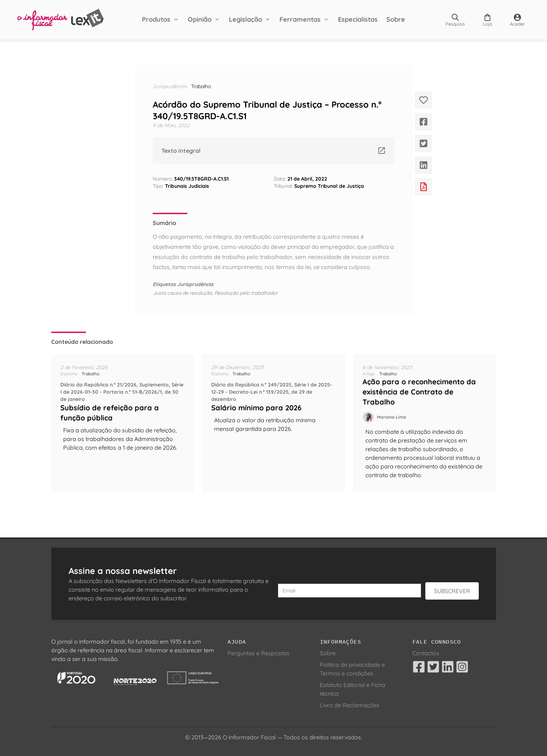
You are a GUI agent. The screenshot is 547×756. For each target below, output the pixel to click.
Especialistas (358, 19)
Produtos (156, 19)
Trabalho (201, 86)
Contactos (426, 653)
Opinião (200, 19)
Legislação (246, 19)
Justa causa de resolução (182, 293)
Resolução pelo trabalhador (246, 293)
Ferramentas (300, 19)
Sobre (396, 19)
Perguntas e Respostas (259, 653)
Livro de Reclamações (350, 705)
